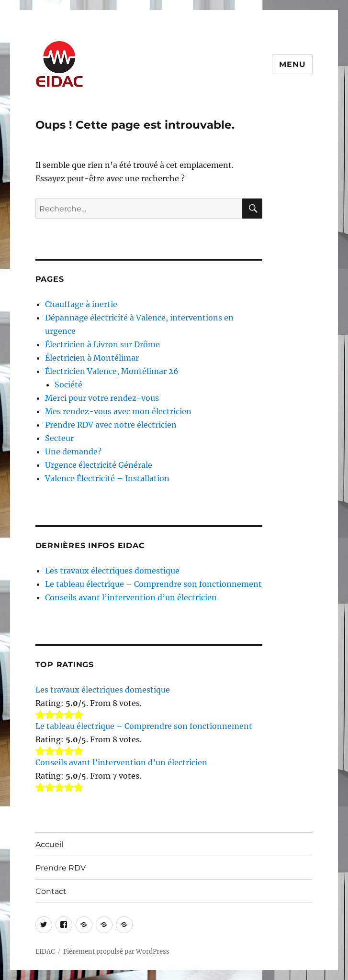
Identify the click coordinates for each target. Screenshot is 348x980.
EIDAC (45, 952)
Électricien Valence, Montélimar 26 (112, 371)
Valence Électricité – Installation (107, 478)
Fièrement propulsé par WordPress (116, 952)
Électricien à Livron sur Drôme (102, 344)
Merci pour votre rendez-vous (102, 398)
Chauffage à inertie (81, 304)
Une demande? (73, 451)
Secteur (59, 438)
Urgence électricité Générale (99, 465)
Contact (51, 891)
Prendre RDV (61, 868)
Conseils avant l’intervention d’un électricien (131, 597)
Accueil (49, 844)
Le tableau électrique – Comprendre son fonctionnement (153, 584)
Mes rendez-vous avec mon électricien (118, 411)
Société (68, 385)
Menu (292, 64)
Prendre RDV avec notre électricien (111, 425)
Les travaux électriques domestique (112, 571)
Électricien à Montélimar (92, 358)
